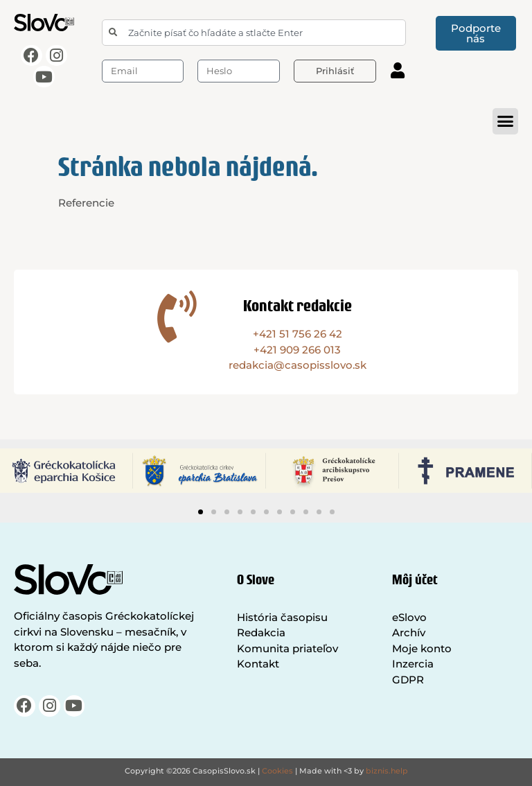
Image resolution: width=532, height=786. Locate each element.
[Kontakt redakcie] (177, 316)
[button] (506, 121)
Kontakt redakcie (298, 305)
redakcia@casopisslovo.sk (298, 365)
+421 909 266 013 (297, 350)
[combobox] (254, 33)
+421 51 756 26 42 (298, 334)
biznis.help (387, 771)
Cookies (277, 771)
